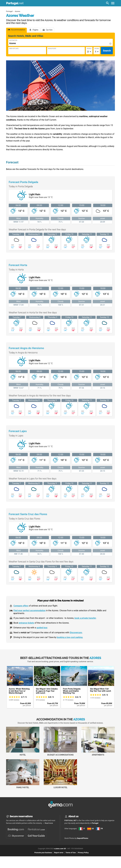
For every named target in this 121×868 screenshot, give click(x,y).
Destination (13, 40)
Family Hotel (23, 774)
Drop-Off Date (14, 48)
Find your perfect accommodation (30, 611)
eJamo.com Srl (60, 849)
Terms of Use (71, 853)
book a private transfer (85, 618)
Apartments (98, 741)
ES (91, 829)
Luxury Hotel (60, 774)
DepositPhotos (83, 838)
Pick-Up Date (52, 48)
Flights (35, 30)
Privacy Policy (83, 853)
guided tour (42, 628)
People (89, 48)
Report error (59, 853)
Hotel (23, 741)
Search (107, 51)
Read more (49, 823)
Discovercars (76, 633)
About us (73, 816)
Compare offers (21, 606)
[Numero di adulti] (89, 52)
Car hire (49, 30)
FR (99, 829)
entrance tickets (26, 623)
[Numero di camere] (97, 52)
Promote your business (43, 853)
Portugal (15, 3)
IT (82, 829)
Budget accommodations (60, 741)
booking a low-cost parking (70, 637)
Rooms (97, 48)
